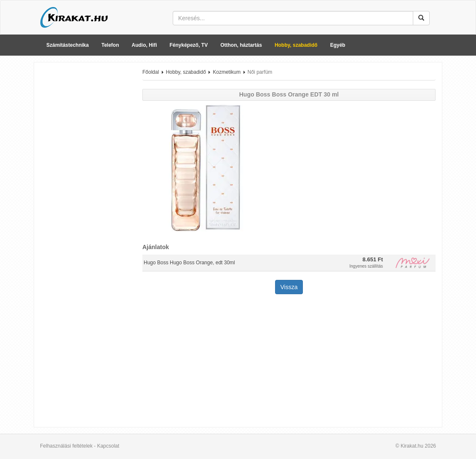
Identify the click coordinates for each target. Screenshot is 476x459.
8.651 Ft (373, 259)
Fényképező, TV (189, 45)
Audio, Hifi (144, 45)
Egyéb (338, 45)
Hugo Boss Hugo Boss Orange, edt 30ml (189, 263)
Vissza (289, 287)
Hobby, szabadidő (296, 45)
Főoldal (151, 72)
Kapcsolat (108, 446)
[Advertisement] (85, 195)
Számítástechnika (68, 45)
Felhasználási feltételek (66, 446)
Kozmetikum (227, 72)
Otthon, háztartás (241, 45)
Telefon (110, 45)
